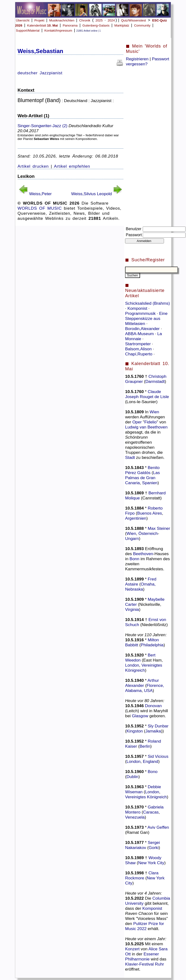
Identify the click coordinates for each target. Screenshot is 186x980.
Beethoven (143, 554)
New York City (151, 863)
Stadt (130, 457)
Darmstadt (155, 381)
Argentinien (136, 518)
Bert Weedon (140, 658)
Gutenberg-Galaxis (96, 25)
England (151, 761)
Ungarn (132, 538)
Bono (153, 772)
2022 (142, 929)
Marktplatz (122, 25)
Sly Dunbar (158, 726)
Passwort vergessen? (147, 61)
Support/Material (28, 31)
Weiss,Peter (41, 194)
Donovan (153, 706)
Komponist (138, 308)
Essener (151, 954)
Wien (154, 412)
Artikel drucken (33, 166)
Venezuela (135, 817)
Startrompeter (138, 344)
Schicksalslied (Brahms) (147, 303)
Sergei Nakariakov (142, 845)
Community (142, 25)
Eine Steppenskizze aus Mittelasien (146, 318)
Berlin (145, 746)
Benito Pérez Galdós (142, 470)
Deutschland (76, 101)
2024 (111, 20)
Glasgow (140, 716)
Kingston (135, 731)
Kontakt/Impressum (58, 31)
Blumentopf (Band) (39, 100)
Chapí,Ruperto (139, 354)
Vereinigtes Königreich (144, 668)
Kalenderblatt (42, 25)
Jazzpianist (51, 73)
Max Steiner (159, 528)
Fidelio (151, 422)
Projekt (39, 20)
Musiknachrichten (62, 20)
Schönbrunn (136, 437)
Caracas (151, 812)
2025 (99, 20)
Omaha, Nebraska (140, 587)
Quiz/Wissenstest (133, 20)
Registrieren (137, 59)
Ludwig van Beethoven (146, 427)
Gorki (154, 848)
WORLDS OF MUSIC (40, 208)
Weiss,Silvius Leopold (91, 194)
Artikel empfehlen (72, 166)
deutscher (28, 73)
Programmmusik (141, 313)
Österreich (148, 533)
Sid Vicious (158, 756)
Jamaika (153, 731)
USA (148, 690)
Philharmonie (137, 959)
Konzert (132, 949)
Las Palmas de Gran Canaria (142, 478)
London (132, 665)
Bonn (134, 559)
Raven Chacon (139, 913)
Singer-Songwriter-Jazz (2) (43, 126)
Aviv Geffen (158, 827)
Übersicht (23, 20)
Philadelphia (152, 645)
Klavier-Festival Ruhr (145, 964)
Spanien (150, 483)
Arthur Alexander (142, 683)
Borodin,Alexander (143, 329)
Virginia (132, 609)
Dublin (132, 777)
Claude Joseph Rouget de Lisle (147, 394)
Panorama (70, 25)
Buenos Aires (149, 513)
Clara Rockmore (142, 875)
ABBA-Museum (140, 334)
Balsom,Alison (139, 349)
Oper (137, 422)
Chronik (85, 20)
